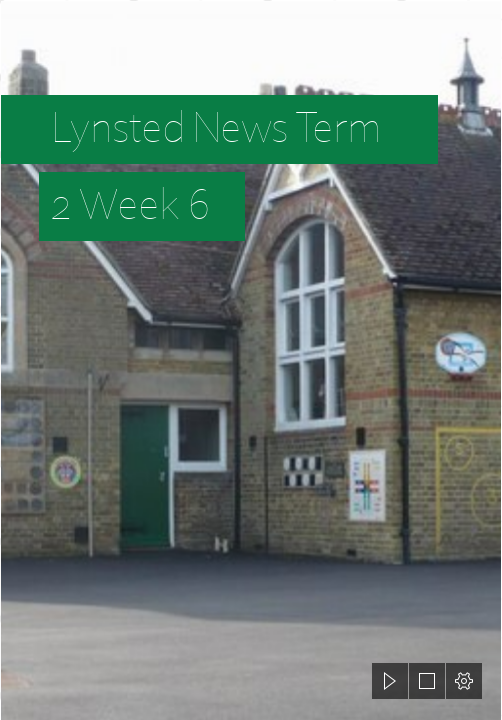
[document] (251, 360)
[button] (390, 681)
